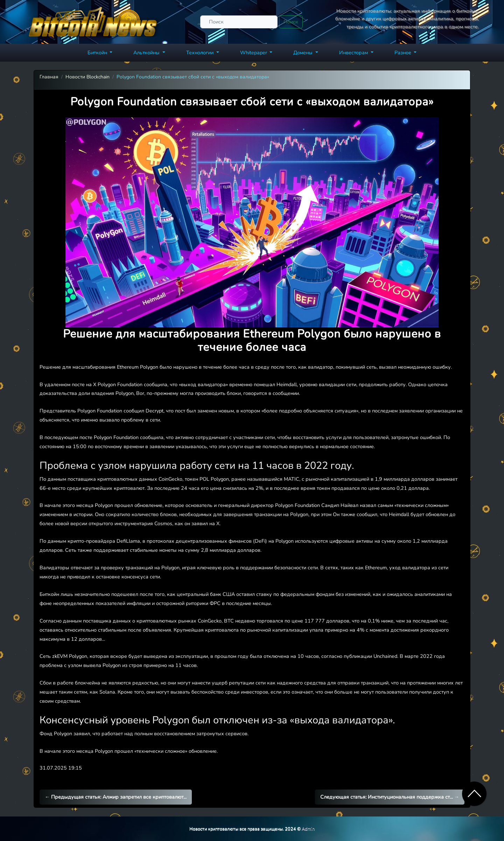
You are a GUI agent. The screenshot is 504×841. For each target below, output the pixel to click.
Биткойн (98, 53)
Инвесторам (354, 53)
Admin (308, 829)
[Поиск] (239, 22)
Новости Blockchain (87, 77)
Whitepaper (254, 53)
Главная (49, 77)
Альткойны (147, 53)
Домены (304, 53)
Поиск (291, 22)
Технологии (201, 53)
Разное (404, 53)
